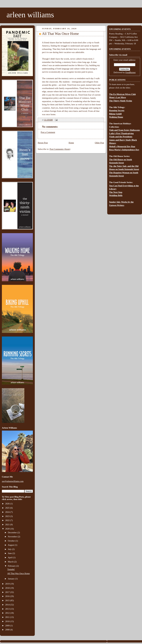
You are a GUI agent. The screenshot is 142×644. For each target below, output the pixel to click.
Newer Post (43, 143)
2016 (8, 596)
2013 (8, 609)
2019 (8, 584)
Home (71, 143)
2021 (8, 525)
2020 (8, 529)
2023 (8, 516)
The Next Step (116, 192)
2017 (8, 592)
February (12, 566)
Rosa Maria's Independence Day (124, 150)
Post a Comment (48, 132)
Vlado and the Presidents (121, 137)
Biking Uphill (115, 114)
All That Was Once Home (19, 573)
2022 (8, 520)
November (13, 537)
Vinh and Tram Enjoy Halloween (124, 130)
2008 (8, 630)
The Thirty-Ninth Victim (121, 101)
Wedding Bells (116, 195)
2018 (8, 588)
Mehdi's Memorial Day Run (122, 146)
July (10, 549)
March (11, 562)
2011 (8, 617)
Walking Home (116, 117)
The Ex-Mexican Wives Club (122, 94)
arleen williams (30, 15)
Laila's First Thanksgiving (121, 133)
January (11, 579)
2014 (8, 605)
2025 (8, 508)
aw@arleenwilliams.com (13, 481)
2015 (8, 600)
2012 (8, 613)
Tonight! (11, 569)
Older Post (99, 143)
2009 (8, 626)
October (12, 541)
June (10, 553)
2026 (8, 504)
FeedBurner (130, 72)
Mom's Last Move (118, 97)
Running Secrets (117, 110)
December (13, 533)
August (11, 545)
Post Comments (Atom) (60, 149)
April (10, 557)
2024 (8, 512)
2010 (8, 621)
